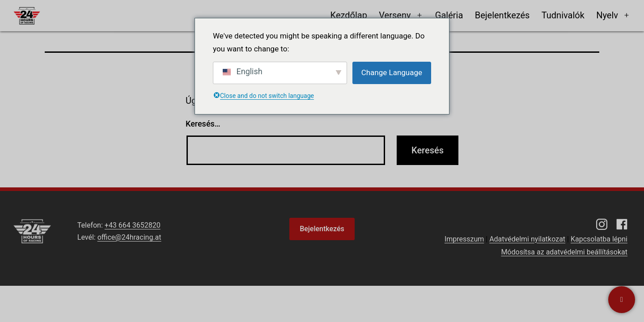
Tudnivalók (563, 15)
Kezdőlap (349, 15)
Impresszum (464, 239)
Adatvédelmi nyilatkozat (527, 239)
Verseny (395, 15)
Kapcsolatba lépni (599, 239)
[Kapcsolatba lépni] (622, 300)
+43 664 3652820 (133, 225)
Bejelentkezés (502, 15)
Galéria (449, 15)
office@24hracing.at (129, 237)
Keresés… (203, 124)
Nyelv (607, 15)
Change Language (392, 72)
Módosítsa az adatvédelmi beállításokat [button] (564, 252)
